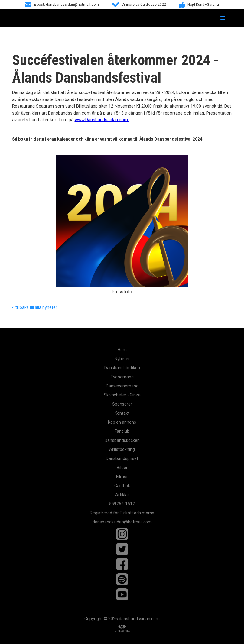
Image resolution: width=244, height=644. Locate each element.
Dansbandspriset (122, 458)
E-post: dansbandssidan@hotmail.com (66, 5)
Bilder (122, 468)
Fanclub (122, 431)
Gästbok (122, 486)
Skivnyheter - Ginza (122, 395)
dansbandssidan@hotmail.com (122, 522)
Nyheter (122, 359)
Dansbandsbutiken (122, 368)
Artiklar (122, 495)
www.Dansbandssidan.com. (102, 120)
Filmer (122, 477)
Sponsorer (122, 404)
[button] (223, 18)
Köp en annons (122, 422)
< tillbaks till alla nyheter (35, 307)
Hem (122, 350)
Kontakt (122, 413)
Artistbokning (122, 449)
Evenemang (122, 377)
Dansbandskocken (122, 440)
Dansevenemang (122, 386)
